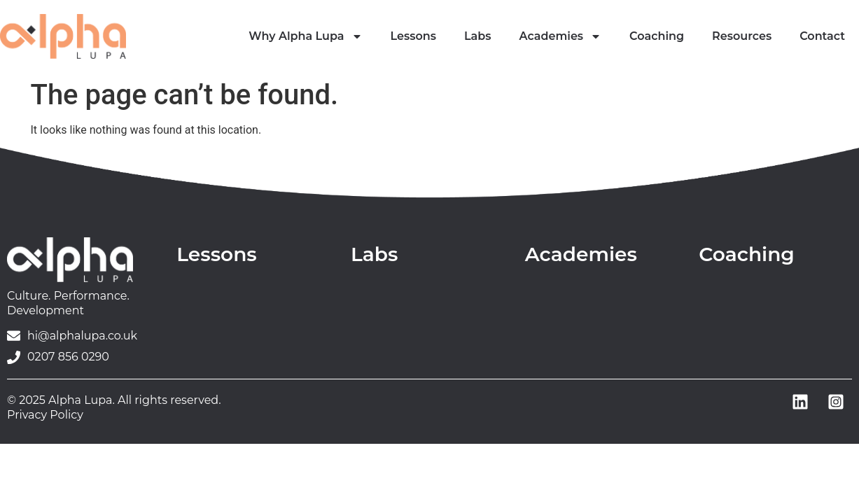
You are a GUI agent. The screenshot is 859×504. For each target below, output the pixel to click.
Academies (561, 36)
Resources (742, 36)
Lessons (413, 36)
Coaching (657, 36)
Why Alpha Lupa (305, 36)
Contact (822, 36)
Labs (478, 36)
